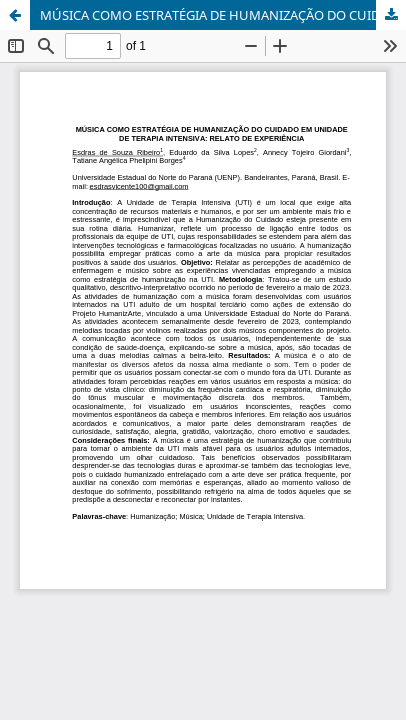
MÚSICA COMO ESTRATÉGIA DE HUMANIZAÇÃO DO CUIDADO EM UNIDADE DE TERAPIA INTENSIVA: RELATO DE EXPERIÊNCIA (223, 15)
